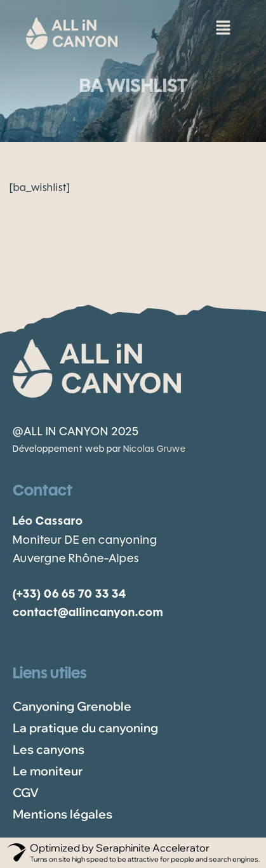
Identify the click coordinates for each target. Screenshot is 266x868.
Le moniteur (48, 771)
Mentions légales (63, 814)
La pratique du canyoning (85, 728)
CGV (26, 792)
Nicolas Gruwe (155, 450)
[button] (223, 25)
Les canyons (49, 749)
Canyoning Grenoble (72, 706)
